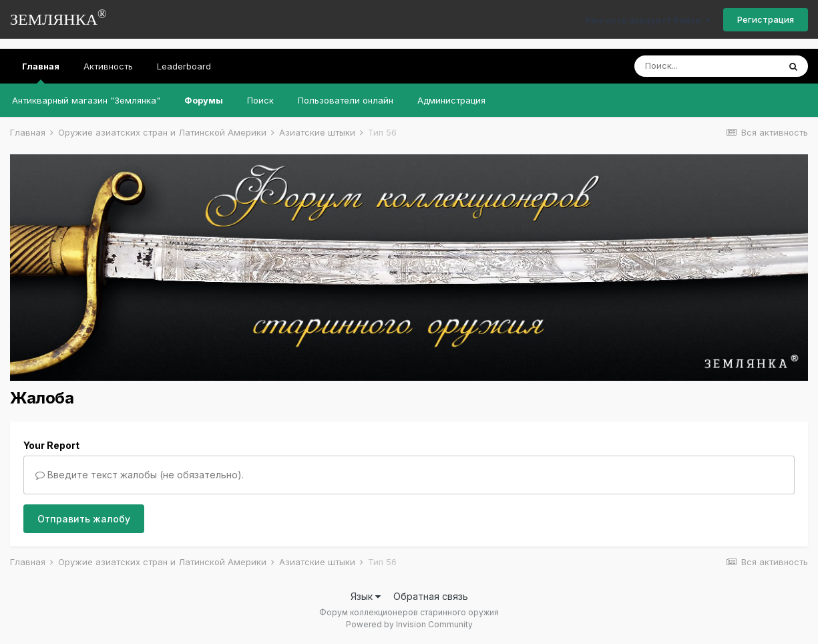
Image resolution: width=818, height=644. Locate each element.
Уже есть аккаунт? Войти (648, 20)
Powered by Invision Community (409, 624)
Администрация (451, 100)
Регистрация (766, 19)
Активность (108, 66)
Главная (41, 72)
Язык (366, 596)
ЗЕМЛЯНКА (58, 18)
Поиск (260, 100)
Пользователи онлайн (346, 100)
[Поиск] (706, 66)
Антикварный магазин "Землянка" (86, 100)
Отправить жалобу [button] (84, 519)
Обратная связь (431, 596)
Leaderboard (184, 66)
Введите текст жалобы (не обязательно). (140, 475)
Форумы (204, 100)
